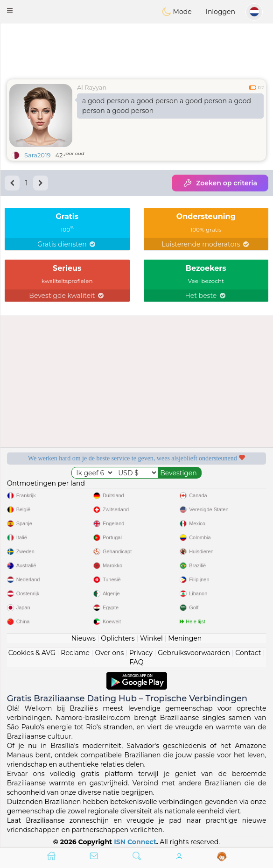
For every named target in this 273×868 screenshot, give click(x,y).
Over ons (109, 653)
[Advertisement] (136, 49)
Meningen (185, 638)
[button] (10, 10)
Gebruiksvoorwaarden (194, 653)
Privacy (141, 653)
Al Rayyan (92, 87)
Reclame (75, 653)
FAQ (136, 662)
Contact (248, 653)
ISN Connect (135, 842)
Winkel (151, 638)
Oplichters (118, 638)
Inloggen (220, 12)
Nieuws (84, 638)
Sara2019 (38, 155)
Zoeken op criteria (220, 183)
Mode (177, 12)
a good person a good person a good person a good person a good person (167, 106)
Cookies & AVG (32, 653)
